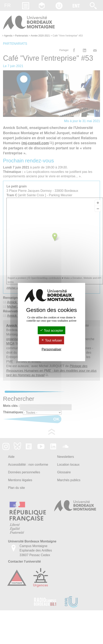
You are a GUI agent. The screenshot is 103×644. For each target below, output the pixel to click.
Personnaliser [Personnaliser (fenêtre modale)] (51, 349)
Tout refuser (52, 340)
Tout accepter (51, 331)
